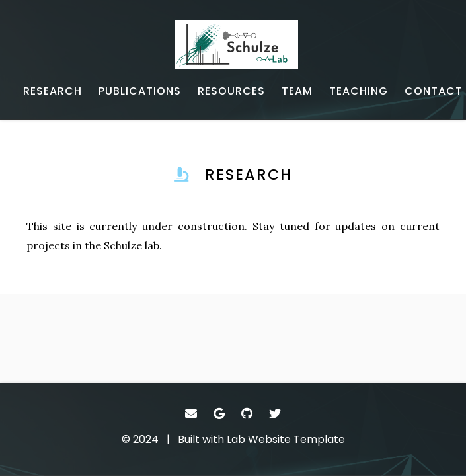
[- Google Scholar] (219, 414)
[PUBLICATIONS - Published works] (140, 91)
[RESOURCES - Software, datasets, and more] (231, 91)
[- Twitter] (275, 414)
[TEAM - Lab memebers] (297, 91)
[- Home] (243, 45)
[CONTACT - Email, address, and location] (434, 91)
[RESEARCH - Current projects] (53, 91)
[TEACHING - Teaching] (359, 91)
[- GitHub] (248, 414)
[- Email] (191, 414)
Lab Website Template (286, 439)
